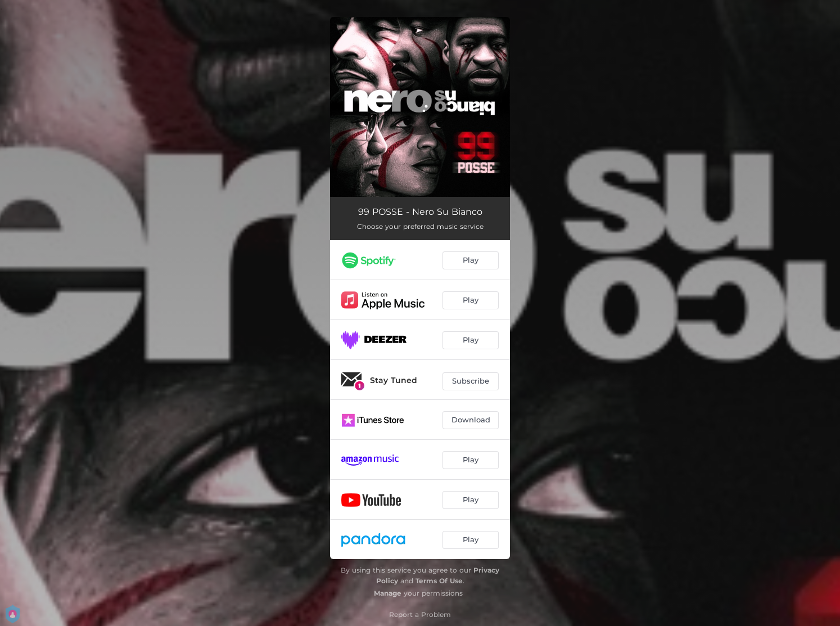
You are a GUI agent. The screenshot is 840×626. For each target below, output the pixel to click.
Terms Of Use (439, 581)
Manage (388, 593)
